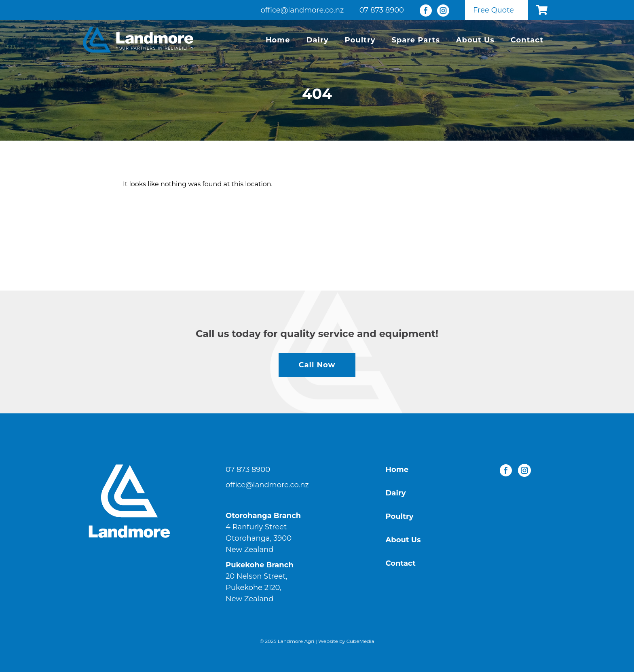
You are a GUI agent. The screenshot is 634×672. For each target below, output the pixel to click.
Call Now (317, 365)
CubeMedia (360, 641)
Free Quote (493, 10)
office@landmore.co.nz (302, 10)
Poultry (360, 40)
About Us (475, 40)
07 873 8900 (382, 10)
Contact (527, 40)
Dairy (318, 40)
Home (278, 40)
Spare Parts (415, 40)
